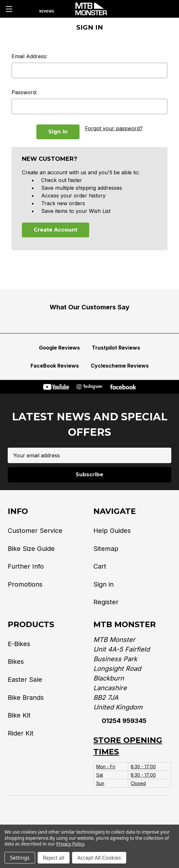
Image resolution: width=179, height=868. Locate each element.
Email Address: (29, 56)
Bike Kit (19, 715)
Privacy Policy (70, 844)
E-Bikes (19, 644)
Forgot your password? (114, 128)
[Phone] (132, 9)
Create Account (56, 230)
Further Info (26, 566)
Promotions (25, 584)
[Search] (26, 9)
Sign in (104, 584)
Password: (24, 92)
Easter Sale (25, 680)
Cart (100, 566)
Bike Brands (26, 698)
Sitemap (106, 548)
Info (18, 511)
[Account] (150, 9)
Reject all (54, 858)
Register (106, 602)
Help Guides (112, 531)
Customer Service (35, 531)
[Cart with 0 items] (167, 9)
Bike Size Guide (31, 548)
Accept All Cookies (99, 858)
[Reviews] (47, 9)
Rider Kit (21, 733)
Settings (20, 858)
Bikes (16, 662)
